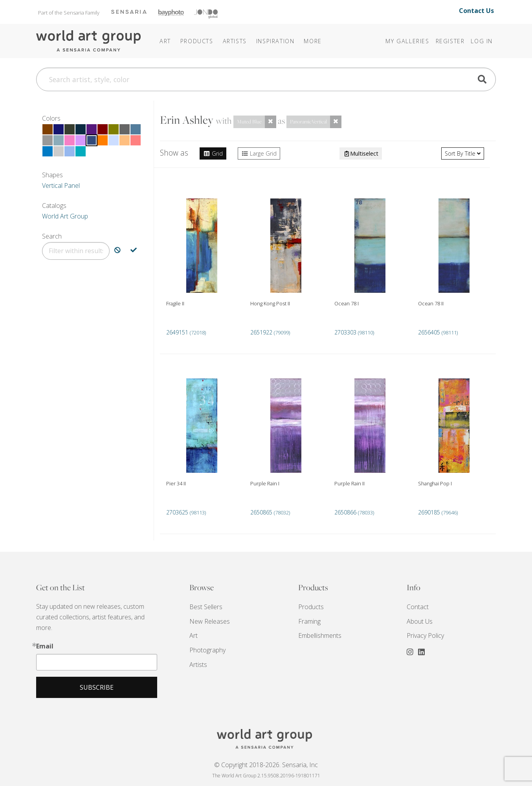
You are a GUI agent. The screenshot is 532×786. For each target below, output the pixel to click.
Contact (418, 607)
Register (450, 41)
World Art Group (65, 216)
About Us (420, 621)
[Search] (266, 79)
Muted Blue (249, 121)
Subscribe (97, 687)
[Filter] (76, 251)
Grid (213, 153)
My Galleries (407, 41)
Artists (198, 665)
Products (311, 607)
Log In (482, 41)
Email (45, 646)
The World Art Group (89, 41)
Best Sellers (206, 607)
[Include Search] (134, 251)
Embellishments (320, 635)
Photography (207, 650)
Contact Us (476, 11)
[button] (275, 41)
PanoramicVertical (308, 121)
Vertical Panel (61, 185)
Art (194, 635)
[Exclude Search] (117, 251)
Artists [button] (235, 41)
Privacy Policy (425, 635)
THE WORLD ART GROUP (266, 739)
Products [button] (197, 41)
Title (463, 153)
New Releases (210, 621)
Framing (309, 621)
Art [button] (165, 41)
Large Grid (259, 153)
